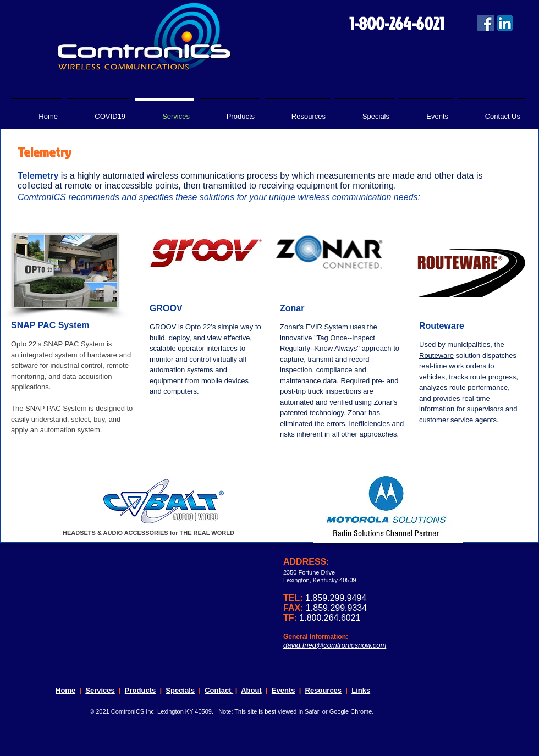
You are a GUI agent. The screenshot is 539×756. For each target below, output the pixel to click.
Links (361, 690)
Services (100, 690)
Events (284, 690)
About (251, 690)
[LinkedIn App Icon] (505, 23)
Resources (323, 690)
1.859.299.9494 (336, 598)
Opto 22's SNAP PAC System (58, 344)
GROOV (163, 327)
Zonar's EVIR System (314, 327)
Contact (219, 690)
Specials (180, 690)
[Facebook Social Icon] (486, 23)
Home (65, 690)
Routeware (436, 355)
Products (140, 690)
